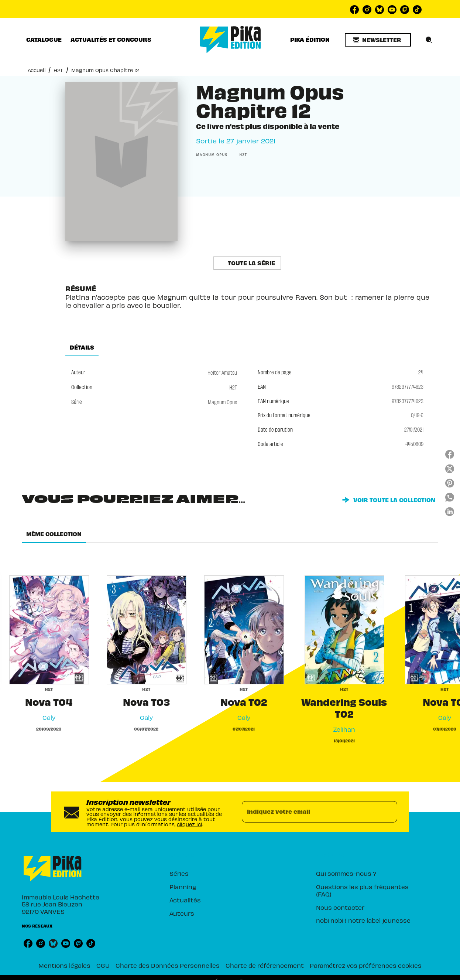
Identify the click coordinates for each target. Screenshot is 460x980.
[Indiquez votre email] (310, 812)
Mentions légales (64, 965)
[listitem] (354, 10)
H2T (58, 70)
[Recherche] (429, 40)
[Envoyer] (388, 812)
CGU (103, 965)
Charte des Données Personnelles (168, 965)
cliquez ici (190, 824)
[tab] (44, 40)
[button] (378, 40)
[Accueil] (230, 40)
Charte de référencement (265, 965)
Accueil (37, 70)
